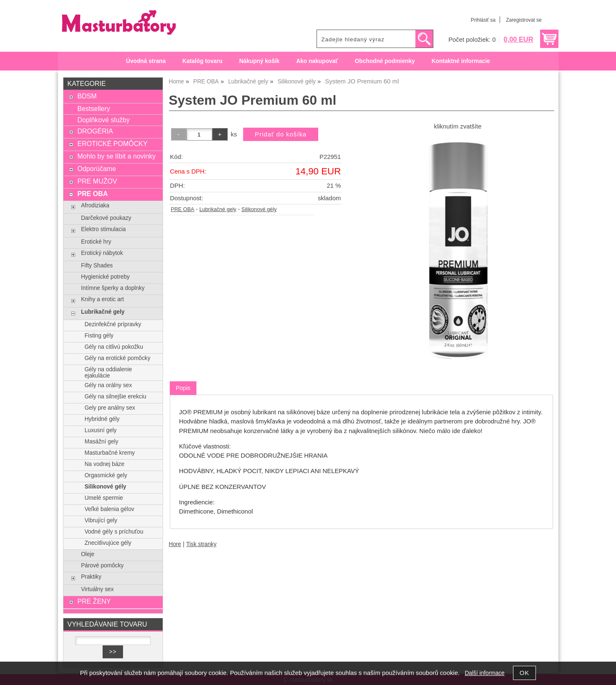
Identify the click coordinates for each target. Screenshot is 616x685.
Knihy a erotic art (102, 299)
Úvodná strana (146, 61)
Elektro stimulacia (103, 229)
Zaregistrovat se (524, 20)
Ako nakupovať (317, 61)
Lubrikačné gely (218, 209)
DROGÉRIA (95, 131)
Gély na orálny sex (108, 385)
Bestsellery (93, 108)
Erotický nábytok (102, 253)
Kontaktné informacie (461, 61)
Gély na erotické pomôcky (118, 358)
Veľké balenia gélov (109, 509)
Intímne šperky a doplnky (113, 288)
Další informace (484, 673)
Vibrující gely (101, 520)
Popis (183, 388)
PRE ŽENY (94, 601)
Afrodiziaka (95, 205)
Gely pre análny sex (110, 408)
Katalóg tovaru (202, 61)
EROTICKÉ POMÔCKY (112, 144)
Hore (175, 544)
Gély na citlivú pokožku (114, 347)
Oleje (88, 554)
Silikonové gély (259, 209)
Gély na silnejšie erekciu (116, 397)
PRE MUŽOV (97, 181)
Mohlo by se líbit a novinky (116, 156)
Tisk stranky (201, 544)
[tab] (183, 388)
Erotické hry (96, 242)
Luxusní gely (101, 430)
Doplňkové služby (103, 120)
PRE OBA (183, 209)
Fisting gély (99, 336)
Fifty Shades (97, 266)
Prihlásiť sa (483, 20)
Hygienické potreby (105, 277)
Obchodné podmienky (385, 61)
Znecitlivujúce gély (108, 543)
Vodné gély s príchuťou (114, 532)
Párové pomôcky (102, 565)
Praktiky (91, 577)
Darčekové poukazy (106, 218)
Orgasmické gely (106, 475)
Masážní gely (102, 442)
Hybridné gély (102, 419)
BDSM (87, 96)
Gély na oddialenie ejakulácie (108, 373)
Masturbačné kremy (110, 453)
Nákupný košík (259, 61)
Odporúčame (97, 169)
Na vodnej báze (104, 464)
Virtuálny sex (97, 589)
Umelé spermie (104, 498)
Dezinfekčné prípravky (113, 324)
